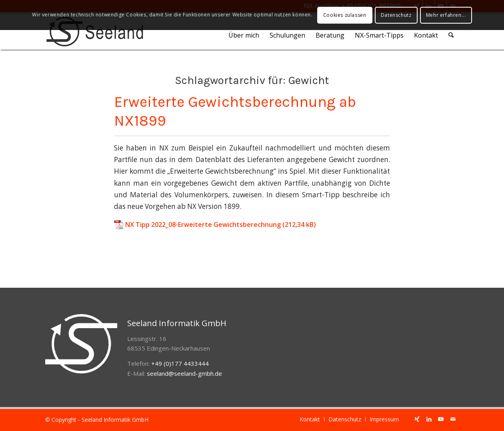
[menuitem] (244, 35)
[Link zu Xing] (417, 419)
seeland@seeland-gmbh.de (184, 373)
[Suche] (451, 35)
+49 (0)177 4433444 (180, 363)
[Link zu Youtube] (441, 419)
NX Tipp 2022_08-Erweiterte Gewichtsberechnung (203, 225)
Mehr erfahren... (446, 15)
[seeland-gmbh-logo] (95, 32)
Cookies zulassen (345, 15)
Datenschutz (396, 15)
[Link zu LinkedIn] (429, 419)
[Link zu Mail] (453, 419)
